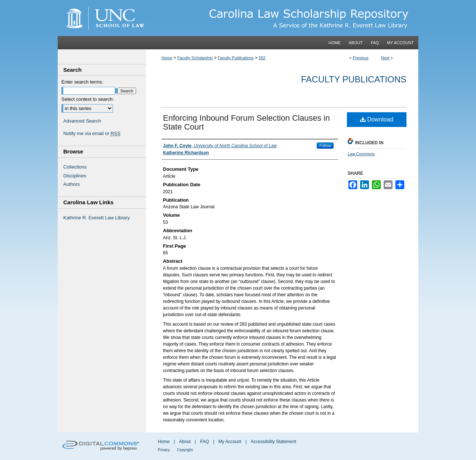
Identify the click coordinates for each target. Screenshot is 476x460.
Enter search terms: (82, 82)
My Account (230, 442)
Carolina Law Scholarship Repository (282, 18)
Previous (361, 58)
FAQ (205, 442)
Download (377, 119)
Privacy (164, 450)
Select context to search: (88, 99)
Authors (72, 184)
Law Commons (361, 154)
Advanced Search (82, 121)
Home (167, 58)
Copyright (185, 450)
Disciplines (75, 176)
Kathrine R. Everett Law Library (97, 218)
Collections (75, 167)
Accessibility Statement (273, 442)
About (185, 442)
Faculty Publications (236, 58)
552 (262, 58)
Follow (325, 145)
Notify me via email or (92, 134)
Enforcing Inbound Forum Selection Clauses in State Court (246, 122)
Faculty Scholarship (195, 58)
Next (385, 58)
